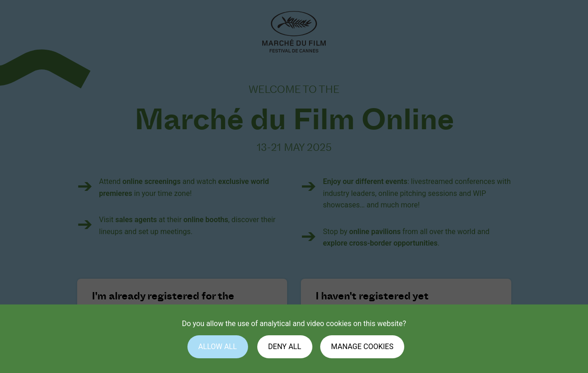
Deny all (285, 347)
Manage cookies (362, 347)
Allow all (218, 347)
